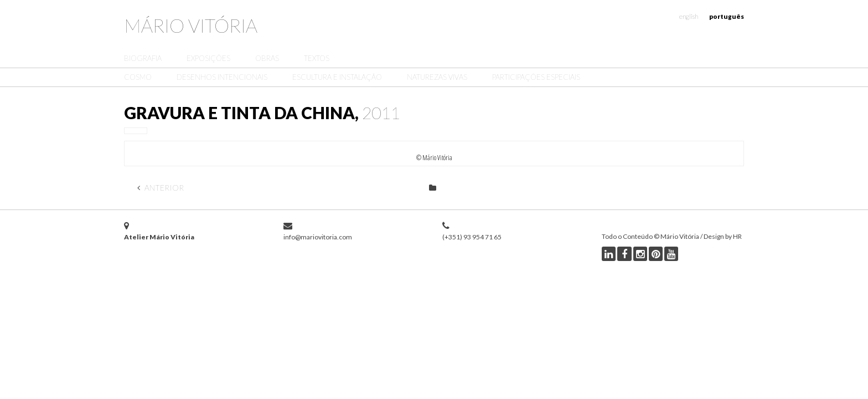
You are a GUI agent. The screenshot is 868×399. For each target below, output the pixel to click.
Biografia (143, 58)
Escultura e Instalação (337, 77)
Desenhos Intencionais (222, 77)
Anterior (161, 188)
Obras (267, 58)
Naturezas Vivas (437, 77)
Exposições (208, 58)
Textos (317, 58)
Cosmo (138, 77)
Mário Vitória (191, 25)
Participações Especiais (536, 77)
